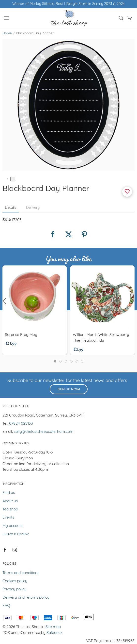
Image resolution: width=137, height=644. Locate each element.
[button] (6, 18)
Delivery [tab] (33, 208)
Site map (53, 627)
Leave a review (16, 534)
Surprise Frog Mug (21, 335)
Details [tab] (11, 208)
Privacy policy (15, 589)
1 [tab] (13, 179)
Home (7, 33)
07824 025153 (21, 424)
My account (13, 526)
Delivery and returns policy (26, 598)
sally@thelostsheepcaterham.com (44, 432)
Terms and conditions (21, 573)
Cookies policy (15, 581)
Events (8, 518)
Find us (9, 493)
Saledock (54, 633)
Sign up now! (69, 390)
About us (10, 501)
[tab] (55, 361)
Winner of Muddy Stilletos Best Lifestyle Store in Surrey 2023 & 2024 (68, 4)
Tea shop (10, 509)
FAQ (6, 606)
